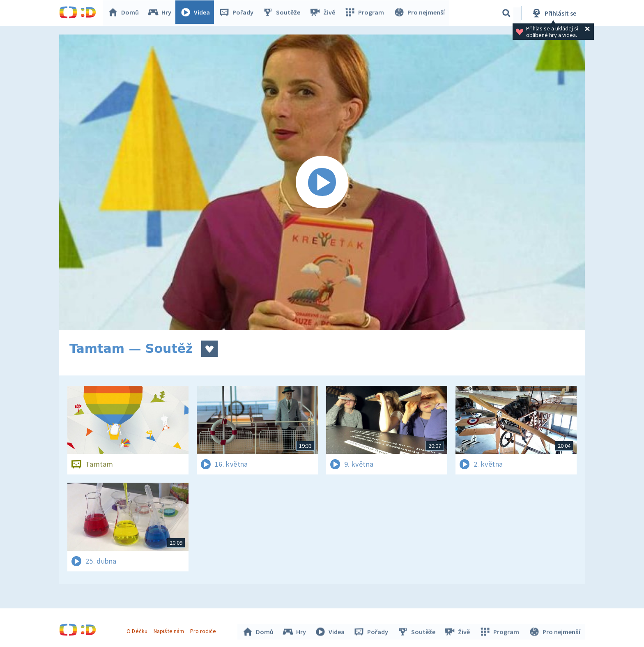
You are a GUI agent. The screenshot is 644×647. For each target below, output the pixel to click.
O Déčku (138, 630)
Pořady (238, 13)
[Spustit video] (322, 182)
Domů (125, 13)
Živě (324, 13)
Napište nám (170, 630)
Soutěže (283, 13)
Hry (162, 13)
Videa (197, 13)
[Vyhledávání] (506, 13)
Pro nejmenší (420, 13)
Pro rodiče (204, 630)
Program (366, 13)
